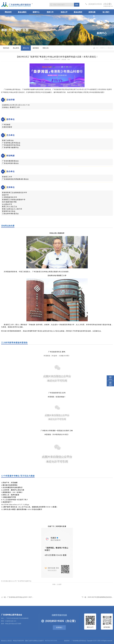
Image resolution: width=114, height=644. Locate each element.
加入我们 (106, 12)
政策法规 (92, 12)
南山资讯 (16, 48)
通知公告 (26, 48)
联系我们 (59, 627)
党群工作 (50, 12)
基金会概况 (22, 12)
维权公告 (46, 48)
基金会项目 (78, 12)
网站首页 (8, 12)
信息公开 (64, 12)
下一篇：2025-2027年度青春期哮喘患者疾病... (97, 597)
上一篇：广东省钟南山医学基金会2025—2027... (17, 597)
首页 (97, 48)
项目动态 (6, 48)
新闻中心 (36, 12)
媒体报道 (36, 48)
